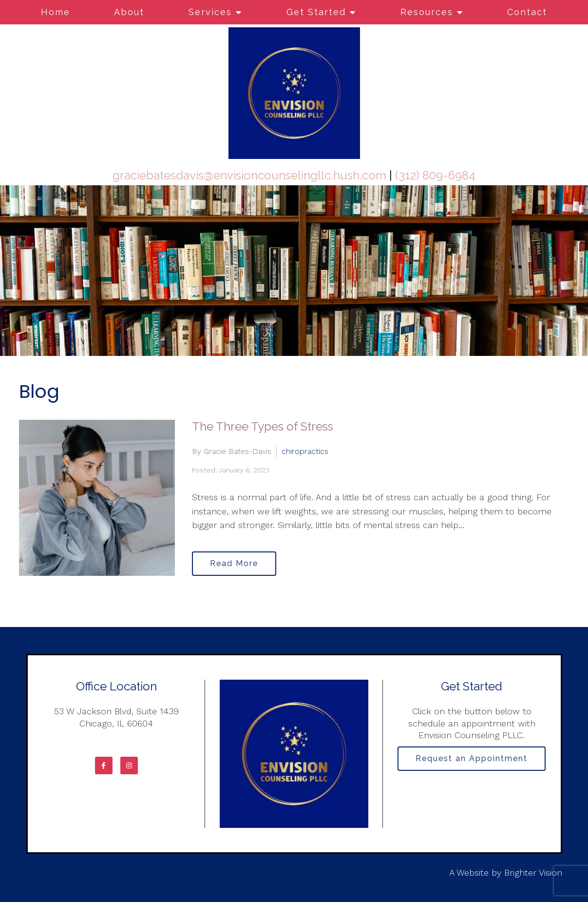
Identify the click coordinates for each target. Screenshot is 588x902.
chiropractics (305, 451)
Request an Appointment (472, 758)
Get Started (316, 12)
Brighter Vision (533, 873)
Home (56, 12)
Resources (427, 12)
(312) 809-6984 (435, 175)
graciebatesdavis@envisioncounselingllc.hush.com (249, 175)
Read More (234, 563)
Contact (527, 12)
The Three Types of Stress (263, 426)
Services (210, 12)
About (129, 12)
